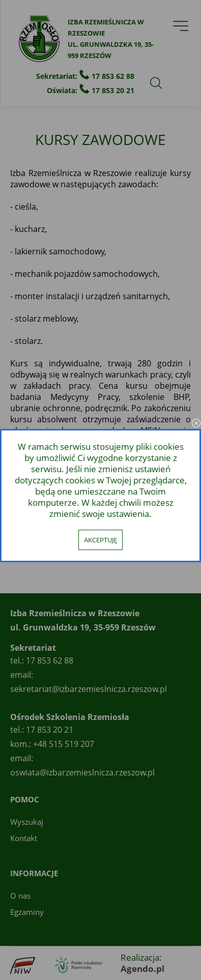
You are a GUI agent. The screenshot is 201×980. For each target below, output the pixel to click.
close (196, 424)
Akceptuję (101, 540)
